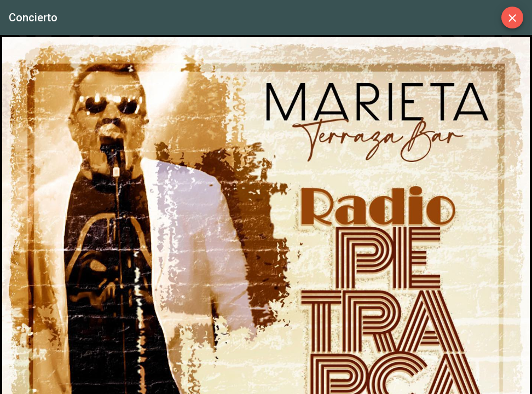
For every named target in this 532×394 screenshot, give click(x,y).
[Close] (512, 18)
